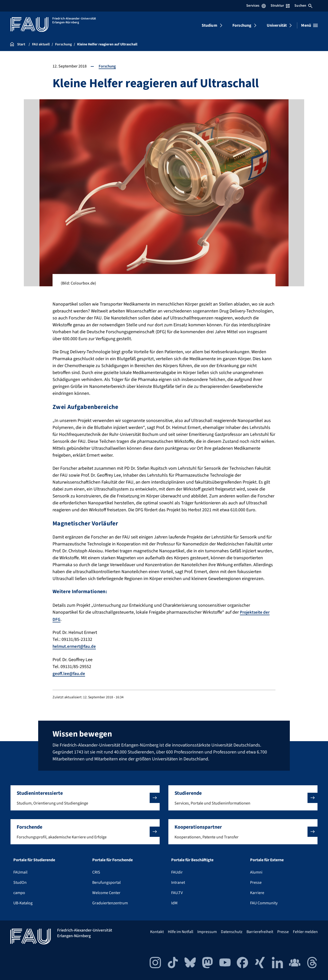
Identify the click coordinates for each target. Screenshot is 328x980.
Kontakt (157, 931)
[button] (85, 797)
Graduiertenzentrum (110, 903)
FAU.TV (177, 892)
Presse (256, 882)
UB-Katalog (23, 903)
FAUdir (177, 872)
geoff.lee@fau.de (69, 673)
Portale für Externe (267, 859)
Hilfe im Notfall (181, 931)
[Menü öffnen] (309, 25)
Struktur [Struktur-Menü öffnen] (280, 6)
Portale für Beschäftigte (192, 859)
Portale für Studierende (34, 859)
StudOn (20, 882)
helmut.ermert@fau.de (76, 646)
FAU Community (264, 903)
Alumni (256, 872)
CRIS (96, 872)
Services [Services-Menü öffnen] (256, 6)
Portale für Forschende (112, 859)
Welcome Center (106, 892)
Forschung (242, 25)
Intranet (178, 882)
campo (19, 892)
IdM (174, 903)
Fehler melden (305, 931)
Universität (277, 25)
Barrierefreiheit (260, 931)
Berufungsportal (106, 882)
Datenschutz (232, 931)
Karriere (257, 892)
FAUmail (20, 872)
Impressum (207, 931)
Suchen (303, 6)
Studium (209, 25)
